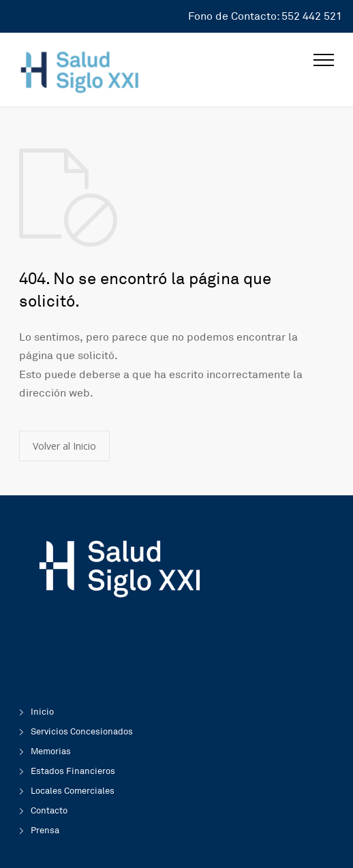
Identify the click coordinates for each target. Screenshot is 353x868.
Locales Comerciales (73, 791)
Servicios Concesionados (82, 732)
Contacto (49, 811)
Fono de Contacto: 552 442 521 (265, 16)
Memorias (51, 751)
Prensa (45, 831)
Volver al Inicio (64, 446)
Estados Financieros (73, 771)
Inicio (42, 712)
